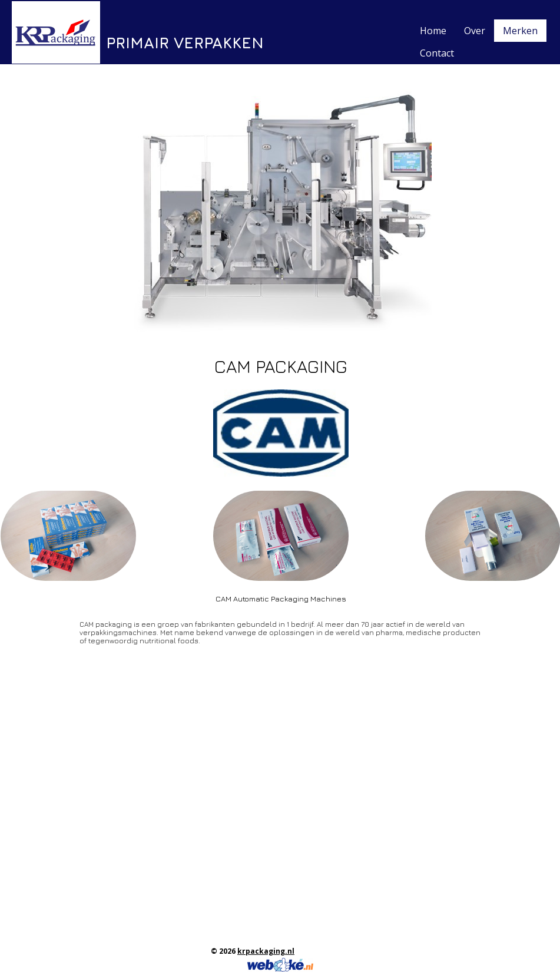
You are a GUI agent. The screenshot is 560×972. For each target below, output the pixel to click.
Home (433, 31)
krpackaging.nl (266, 951)
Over (475, 31)
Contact (437, 53)
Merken (520, 31)
